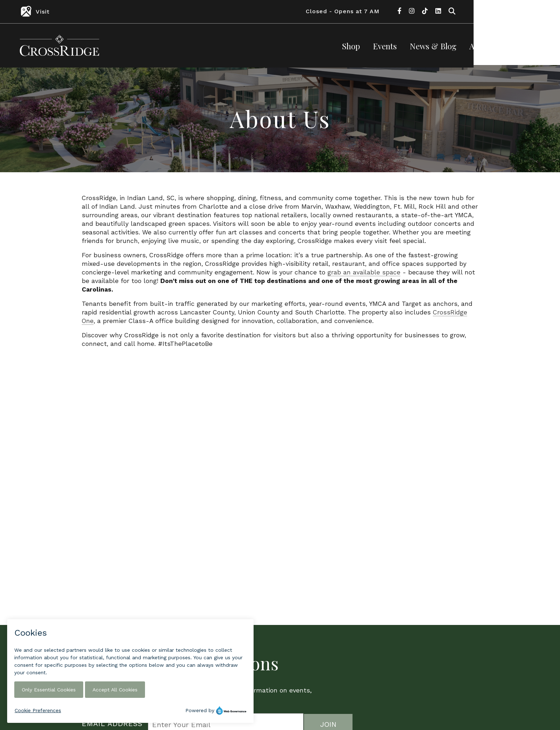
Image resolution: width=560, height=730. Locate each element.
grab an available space (364, 275)
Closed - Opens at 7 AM (429, 11)
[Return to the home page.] (59, 45)
